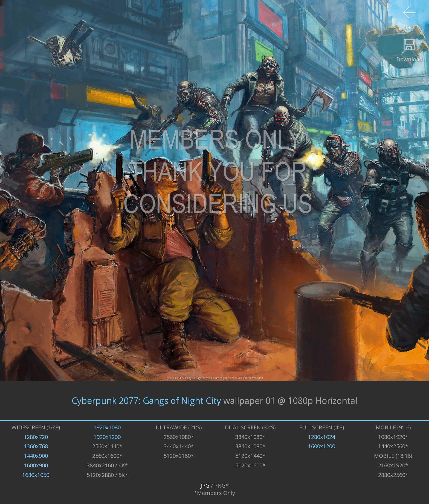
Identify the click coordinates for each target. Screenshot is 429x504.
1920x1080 (107, 427)
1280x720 (36, 437)
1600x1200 (322, 446)
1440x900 (36, 456)
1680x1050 (36, 475)
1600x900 (36, 465)
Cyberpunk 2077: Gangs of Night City (146, 401)
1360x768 (36, 446)
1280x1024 (322, 437)
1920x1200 (107, 437)
